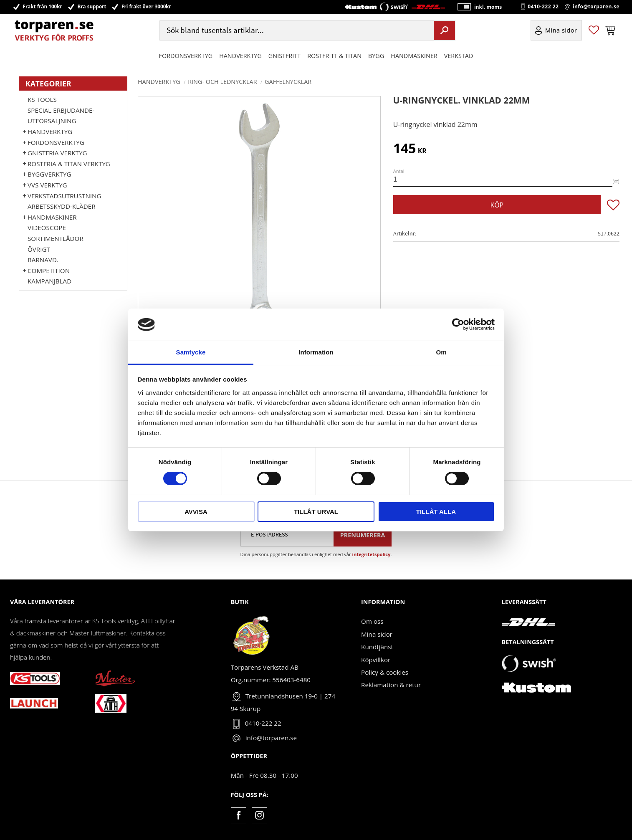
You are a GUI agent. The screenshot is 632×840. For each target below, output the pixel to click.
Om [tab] (441, 352)
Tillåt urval (316, 512)
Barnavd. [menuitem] (43, 260)
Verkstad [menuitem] (459, 56)
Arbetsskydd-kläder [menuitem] (62, 206)
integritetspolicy (372, 554)
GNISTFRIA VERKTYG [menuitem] (57, 153)
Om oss (372, 621)
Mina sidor (377, 634)
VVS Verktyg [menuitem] (47, 185)
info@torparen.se (596, 7)
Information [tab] (316, 352)
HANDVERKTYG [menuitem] (240, 56)
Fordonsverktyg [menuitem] (186, 56)
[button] (594, 31)
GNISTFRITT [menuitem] (284, 56)
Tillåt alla (436, 512)
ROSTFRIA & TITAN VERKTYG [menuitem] (69, 164)
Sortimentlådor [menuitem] (56, 238)
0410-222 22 (543, 7)
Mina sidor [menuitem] (561, 31)
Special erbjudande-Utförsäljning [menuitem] (61, 116)
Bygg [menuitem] (376, 56)
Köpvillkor (376, 660)
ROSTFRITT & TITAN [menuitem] (334, 56)
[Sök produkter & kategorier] (296, 31)
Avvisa (196, 512)
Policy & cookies (385, 672)
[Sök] (444, 30)
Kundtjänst (377, 647)
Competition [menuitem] (49, 271)
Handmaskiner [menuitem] (414, 56)
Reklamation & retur (391, 685)
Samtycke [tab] (191, 352)
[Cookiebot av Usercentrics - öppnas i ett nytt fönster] (458, 324)
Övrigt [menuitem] (39, 249)
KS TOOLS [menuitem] (42, 99)
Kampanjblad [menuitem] (49, 281)
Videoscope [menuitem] (47, 228)
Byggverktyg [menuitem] (49, 174)
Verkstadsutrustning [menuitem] (64, 196)
